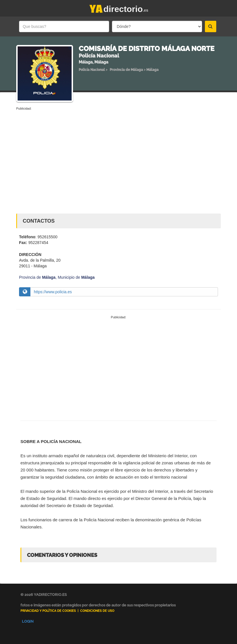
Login (28, 621)
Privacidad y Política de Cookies (48, 611)
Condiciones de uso (97, 611)
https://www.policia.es (53, 292)
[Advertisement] (118, 154)
